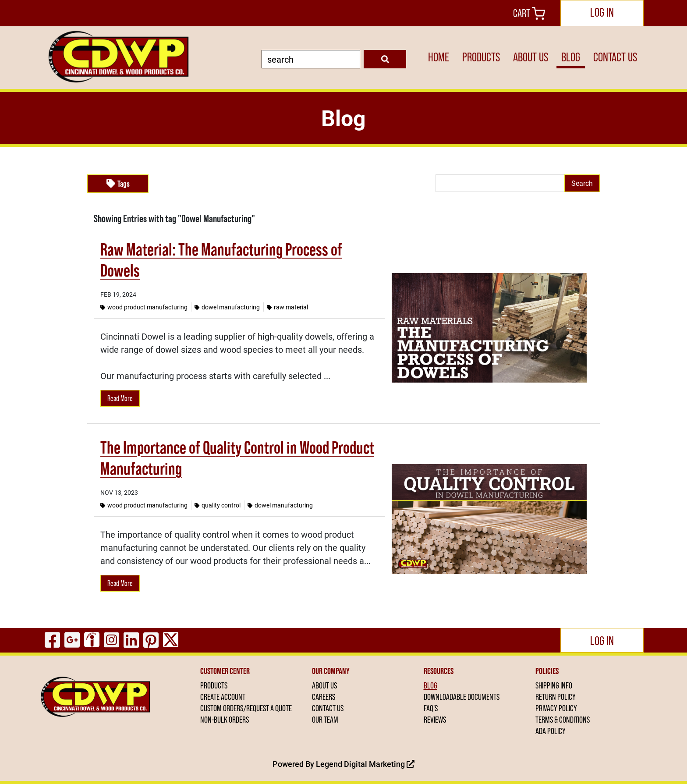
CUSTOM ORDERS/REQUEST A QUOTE (246, 708)
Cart (529, 13)
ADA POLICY (551, 731)
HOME (439, 57)
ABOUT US (531, 57)
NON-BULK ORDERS (225, 720)
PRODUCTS (481, 57)
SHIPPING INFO (554, 685)
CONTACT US (615, 57)
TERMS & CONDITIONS (563, 720)
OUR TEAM (325, 720)
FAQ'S (431, 708)
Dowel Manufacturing (227, 307)
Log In (602, 12)
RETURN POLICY (556, 697)
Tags (118, 184)
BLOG (571, 57)
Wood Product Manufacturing (144, 307)
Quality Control (218, 505)
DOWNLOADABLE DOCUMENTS (462, 697)
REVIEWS (435, 720)
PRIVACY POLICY (556, 708)
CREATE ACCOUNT (223, 697)
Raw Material (287, 307)
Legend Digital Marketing (365, 764)
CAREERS (324, 697)
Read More (120, 398)
